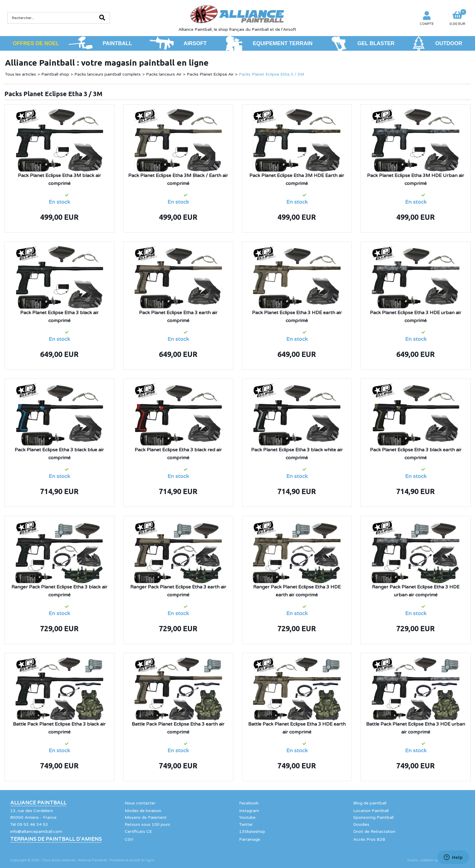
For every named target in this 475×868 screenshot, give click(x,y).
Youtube (247, 817)
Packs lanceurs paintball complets (108, 74)
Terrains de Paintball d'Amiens (56, 839)
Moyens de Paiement (146, 817)
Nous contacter (140, 803)
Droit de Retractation (374, 832)
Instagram (249, 811)
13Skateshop (252, 832)
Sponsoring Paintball (373, 817)
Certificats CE (138, 832)
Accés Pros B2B (369, 839)
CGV (129, 839)
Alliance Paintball (38, 803)
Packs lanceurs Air (164, 74)
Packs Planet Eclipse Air (210, 74)
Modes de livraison (143, 811)
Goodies (361, 824)
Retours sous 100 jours (147, 824)
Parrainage (250, 839)
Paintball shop (55, 74)
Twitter (246, 824)
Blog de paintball (370, 803)
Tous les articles (20, 74)
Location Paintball (371, 811)
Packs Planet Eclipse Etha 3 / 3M (271, 74)
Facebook (249, 803)
